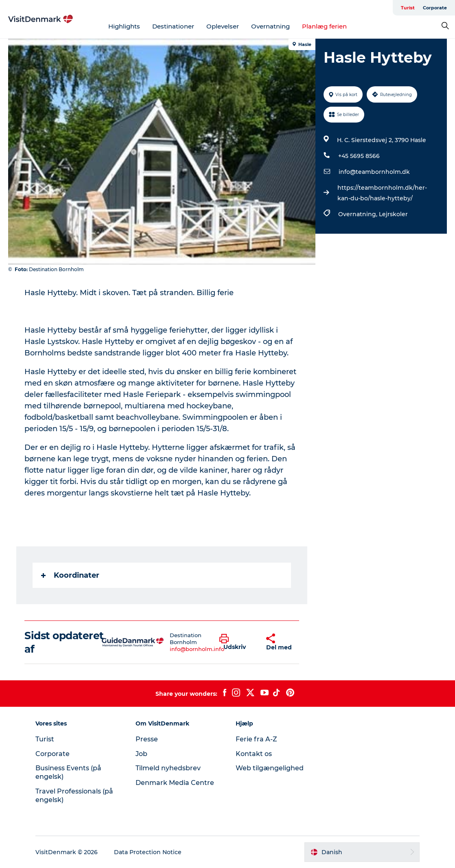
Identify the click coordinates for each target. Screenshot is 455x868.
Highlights (124, 26)
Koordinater (70, 575)
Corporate (435, 8)
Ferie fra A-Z (256, 739)
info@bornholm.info (197, 649)
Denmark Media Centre (175, 783)
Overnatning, (359, 214)
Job (141, 754)
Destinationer (173, 26)
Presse (147, 739)
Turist (408, 8)
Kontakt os (254, 754)
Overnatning (270, 26)
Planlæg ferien (324, 26)
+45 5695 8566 (359, 156)
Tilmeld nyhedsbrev (168, 768)
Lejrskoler (393, 214)
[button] (237, 642)
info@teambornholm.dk (374, 172)
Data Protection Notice (148, 852)
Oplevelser (223, 26)
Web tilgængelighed (270, 768)
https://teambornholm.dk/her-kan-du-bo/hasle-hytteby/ (382, 193)
